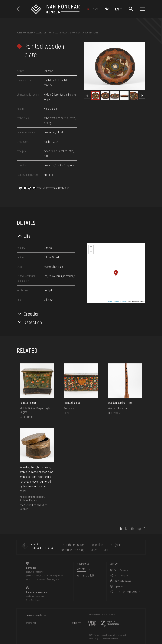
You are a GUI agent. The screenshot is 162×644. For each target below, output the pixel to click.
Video (94, 550)
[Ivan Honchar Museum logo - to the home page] (57, 9)
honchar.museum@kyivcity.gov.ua (46, 579)
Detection (33, 322)
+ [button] (91, 247)
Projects (116, 545)
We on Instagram (121, 576)
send (74, 623)
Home (19, 33)
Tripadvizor (119, 586)
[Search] (131, 9)
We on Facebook (121, 570)
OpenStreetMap (121, 301)
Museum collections (37, 33)
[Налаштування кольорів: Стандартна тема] (107, 9)
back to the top (130, 529)
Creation (32, 314)
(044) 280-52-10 (59, 576)
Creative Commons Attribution (44, 188)
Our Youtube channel (123, 581)
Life (27, 236)
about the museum (72, 545)
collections (98, 545)
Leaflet (110, 301)
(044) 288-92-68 (46, 576)
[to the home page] (37, 547)
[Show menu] (142, 9)
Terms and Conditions (110, 639)
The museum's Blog (72, 550)
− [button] (91, 252)
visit (106, 550)
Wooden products (62, 33)
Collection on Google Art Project (127, 592)
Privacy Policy (93, 639)
